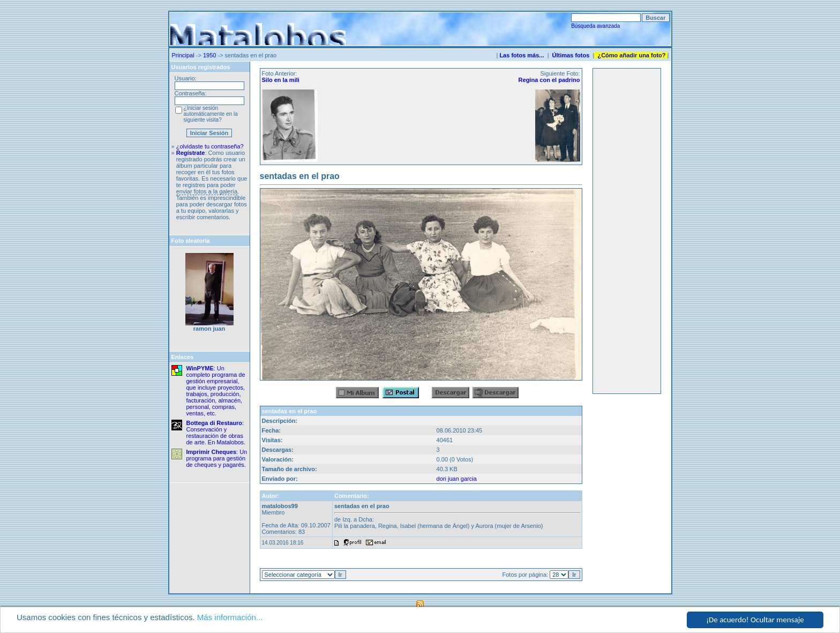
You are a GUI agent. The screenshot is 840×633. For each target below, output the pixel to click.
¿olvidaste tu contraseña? (210, 146)
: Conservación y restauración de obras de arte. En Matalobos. (216, 433)
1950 (209, 55)
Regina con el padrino (549, 80)
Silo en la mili (281, 80)
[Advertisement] (627, 231)
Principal (183, 55)
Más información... (230, 617)
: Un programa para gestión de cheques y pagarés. (217, 458)
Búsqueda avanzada (595, 26)
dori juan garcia (457, 479)
